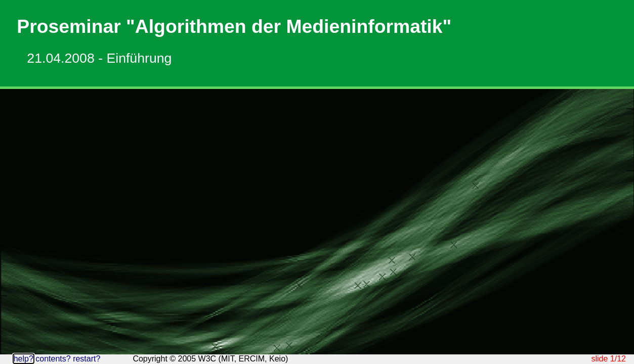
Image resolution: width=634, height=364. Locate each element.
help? (24, 359)
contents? (53, 359)
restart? (87, 359)
